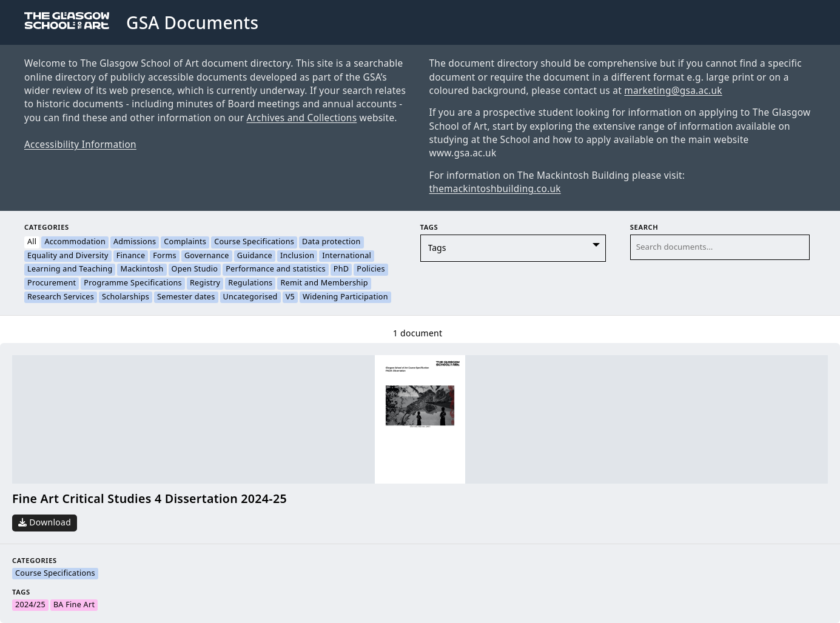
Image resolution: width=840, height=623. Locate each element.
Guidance (255, 256)
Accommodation (75, 242)
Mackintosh (142, 270)
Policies (371, 270)
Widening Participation (345, 298)
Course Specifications (254, 242)
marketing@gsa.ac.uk (673, 91)
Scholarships (126, 298)
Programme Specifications (133, 284)
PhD (341, 270)
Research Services (61, 298)
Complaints (185, 242)
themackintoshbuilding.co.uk (495, 189)
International (347, 256)
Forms (165, 256)
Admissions (135, 242)
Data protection (331, 242)
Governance (207, 256)
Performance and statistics (276, 270)
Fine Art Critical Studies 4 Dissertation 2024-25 (150, 499)
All (32, 242)
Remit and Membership (324, 284)
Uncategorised (250, 298)
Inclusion (297, 256)
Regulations (250, 284)
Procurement (52, 284)
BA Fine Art (74, 605)
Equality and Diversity (68, 256)
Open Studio (195, 270)
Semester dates (186, 298)
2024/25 (30, 605)
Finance (131, 256)
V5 (290, 298)
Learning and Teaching (70, 270)
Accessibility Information (80, 145)
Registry (205, 284)
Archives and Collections (302, 118)
